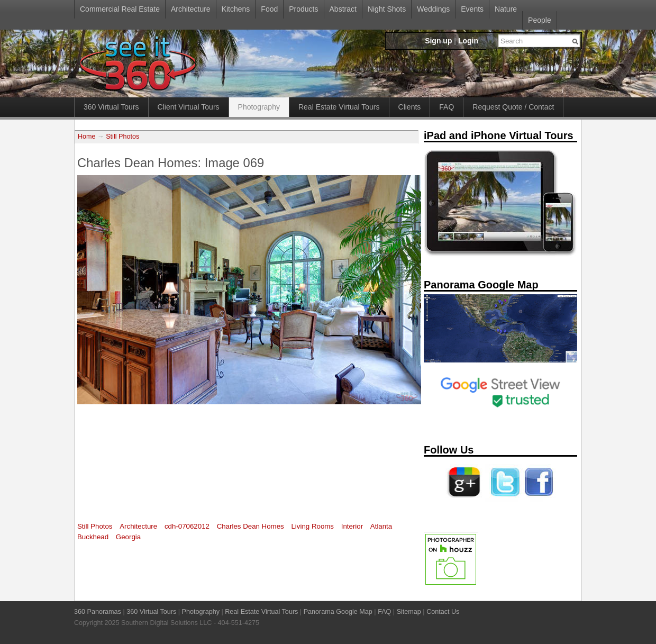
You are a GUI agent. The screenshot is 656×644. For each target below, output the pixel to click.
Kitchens (236, 9)
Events (472, 9)
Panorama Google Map (338, 612)
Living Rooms (312, 526)
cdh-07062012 (187, 526)
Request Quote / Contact (513, 107)
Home (87, 137)
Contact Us (443, 612)
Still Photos (122, 137)
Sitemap (409, 612)
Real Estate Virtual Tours (339, 107)
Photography (259, 107)
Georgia (128, 537)
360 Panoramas (98, 612)
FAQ (447, 107)
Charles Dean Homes (250, 526)
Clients (410, 107)
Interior (352, 526)
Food (269, 9)
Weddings (433, 9)
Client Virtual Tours (189, 107)
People (540, 20)
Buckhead (93, 537)
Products (303, 9)
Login (468, 41)
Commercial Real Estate (120, 9)
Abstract (343, 9)
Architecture (191, 9)
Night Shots (387, 9)
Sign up (438, 41)
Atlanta (381, 526)
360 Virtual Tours (111, 107)
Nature (506, 9)
